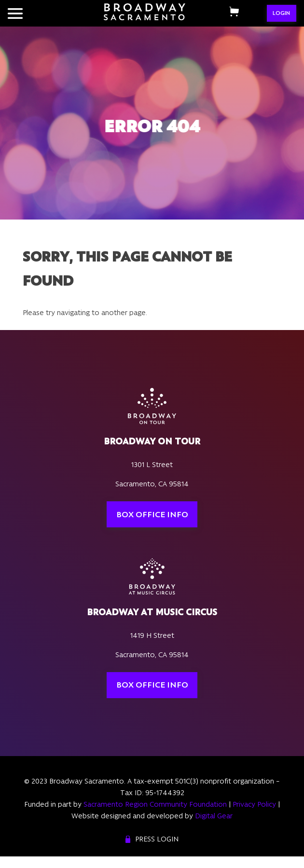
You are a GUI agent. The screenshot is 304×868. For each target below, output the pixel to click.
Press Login (157, 839)
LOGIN (281, 13)
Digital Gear (214, 816)
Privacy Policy (254, 804)
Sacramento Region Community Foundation (155, 804)
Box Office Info (152, 514)
